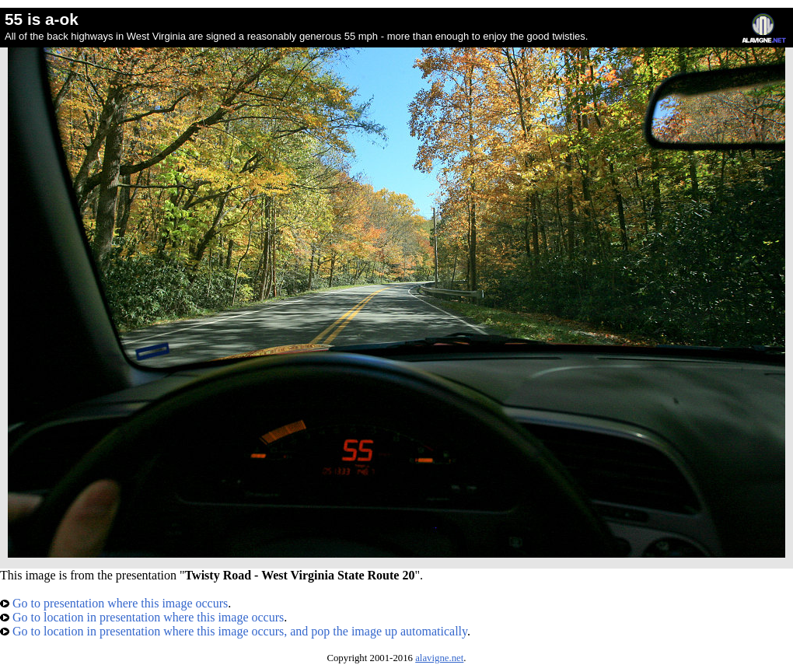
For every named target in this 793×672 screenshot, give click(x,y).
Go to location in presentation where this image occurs (142, 617)
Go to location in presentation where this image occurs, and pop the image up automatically (234, 631)
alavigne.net (439, 658)
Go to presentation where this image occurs (114, 603)
